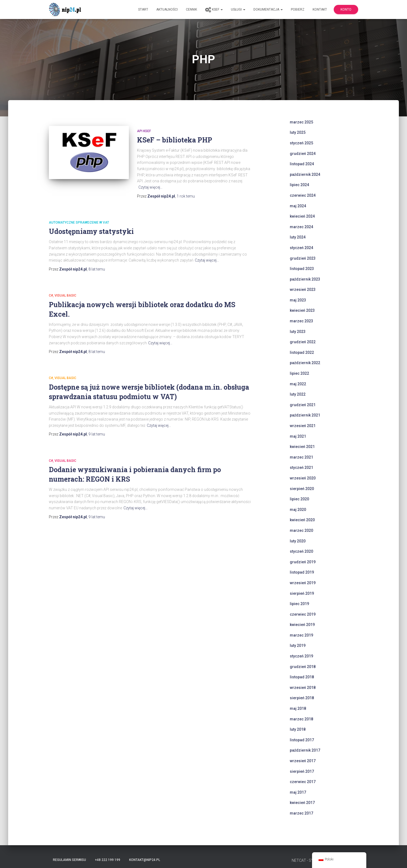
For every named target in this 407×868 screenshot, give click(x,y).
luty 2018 (298, 729)
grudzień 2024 (303, 154)
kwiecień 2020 (302, 520)
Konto (346, 9)
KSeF (214, 10)
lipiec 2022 (299, 373)
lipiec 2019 (299, 604)
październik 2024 (305, 174)
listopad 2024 (302, 164)
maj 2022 (298, 384)
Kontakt (320, 9)
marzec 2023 (301, 321)
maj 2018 (298, 708)
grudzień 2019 (303, 562)
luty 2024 (298, 237)
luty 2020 (298, 541)
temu (186, 196)
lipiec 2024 (299, 185)
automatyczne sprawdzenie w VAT (79, 222)
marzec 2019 (301, 635)
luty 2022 (298, 394)
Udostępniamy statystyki (91, 231)
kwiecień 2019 (302, 625)
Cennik (191, 9)
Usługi (238, 9)
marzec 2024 (301, 227)
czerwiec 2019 (303, 614)
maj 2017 (298, 792)
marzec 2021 (301, 457)
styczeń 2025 (301, 143)
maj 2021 (298, 436)
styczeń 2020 (301, 551)
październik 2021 (305, 415)
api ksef (144, 131)
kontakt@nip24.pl (145, 860)
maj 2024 (298, 206)
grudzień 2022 (303, 342)
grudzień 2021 (303, 405)
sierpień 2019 (302, 593)
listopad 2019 (302, 572)
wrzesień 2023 (303, 290)
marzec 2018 (301, 719)
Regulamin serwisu (69, 860)
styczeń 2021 (301, 468)
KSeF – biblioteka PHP (175, 140)
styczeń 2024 (301, 248)
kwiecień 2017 (302, 803)
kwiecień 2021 (302, 447)
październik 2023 (305, 279)
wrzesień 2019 (303, 583)
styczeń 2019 (301, 656)
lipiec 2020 (299, 499)
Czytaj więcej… (150, 187)
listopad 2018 (302, 677)
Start (143, 9)
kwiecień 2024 (302, 216)
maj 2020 (298, 510)
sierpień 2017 (302, 771)
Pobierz (298, 9)
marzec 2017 (301, 813)
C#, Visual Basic (63, 295)
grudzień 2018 (303, 667)
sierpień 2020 (302, 489)
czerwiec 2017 (303, 782)
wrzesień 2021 (303, 426)
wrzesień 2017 (303, 761)
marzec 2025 (301, 122)
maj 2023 (298, 300)
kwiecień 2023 (302, 310)
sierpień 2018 (302, 698)
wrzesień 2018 (303, 688)
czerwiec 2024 (303, 195)
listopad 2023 (302, 269)
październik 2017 (305, 750)
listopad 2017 (302, 740)
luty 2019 (298, 646)
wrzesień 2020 (303, 478)
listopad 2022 (302, 352)
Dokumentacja (268, 9)
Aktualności (167, 9)
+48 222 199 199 (108, 860)
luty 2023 (298, 332)
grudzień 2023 (303, 258)
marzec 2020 (301, 530)
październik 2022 (305, 363)
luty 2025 (298, 132)
